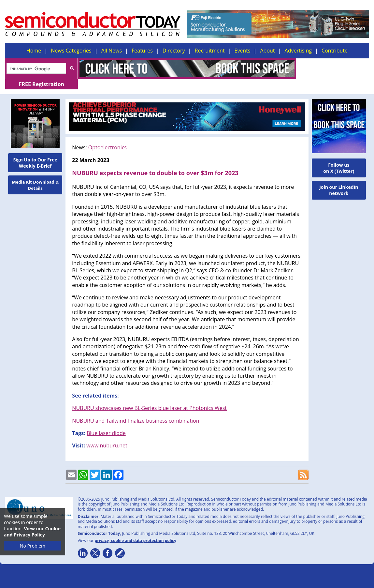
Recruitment (210, 51)
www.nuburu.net (107, 435)
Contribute (335, 51)
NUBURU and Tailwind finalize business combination (136, 410)
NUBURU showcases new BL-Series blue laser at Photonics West (149, 398)
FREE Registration (333, 68)
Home (34, 51)
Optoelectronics (108, 137)
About (268, 51)
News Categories (71, 51)
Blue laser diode (106, 423)
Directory (174, 51)
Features (142, 51)
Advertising (298, 51)
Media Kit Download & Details (35, 175)
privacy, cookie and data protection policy (136, 530)
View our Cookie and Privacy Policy (32, 532)
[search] (36, 69)
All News (112, 51)
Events (242, 51)
